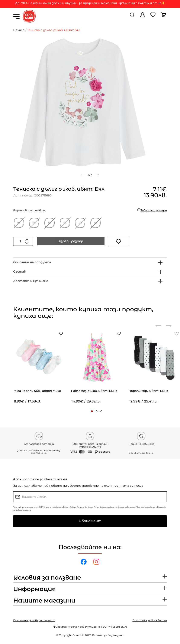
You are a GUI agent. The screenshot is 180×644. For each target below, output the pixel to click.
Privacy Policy (69, 507)
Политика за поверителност (34, 620)
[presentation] (160, 326)
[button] (92, 411)
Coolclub (78, 635)
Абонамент (90, 521)
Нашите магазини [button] (44, 601)
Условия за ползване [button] (47, 578)
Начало (19, 30)
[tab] (90, 262)
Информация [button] (34, 589)
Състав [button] (20, 272)
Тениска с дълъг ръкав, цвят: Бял (54, 30)
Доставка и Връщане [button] (31, 281)
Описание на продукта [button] (32, 262)
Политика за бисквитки (150, 620)
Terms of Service (84, 507)
